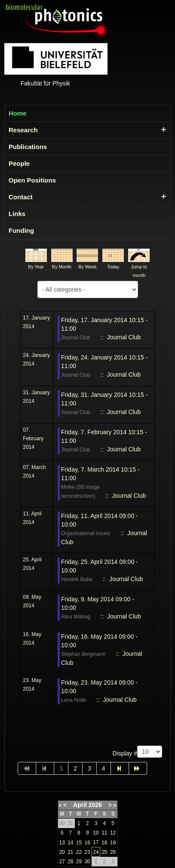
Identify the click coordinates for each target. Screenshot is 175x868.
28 (70, 862)
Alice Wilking (76, 617)
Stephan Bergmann (83, 654)
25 (104, 852)
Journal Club (75, 338)
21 (70, 852)
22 (79, 852)
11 (104, 833)
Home (18, 113)
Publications (28, 147)
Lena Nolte (74, 700)
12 (113, 833)
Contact (21, 197)
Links (17, 214)
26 (113, 852)
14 (70, 843)
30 (87, 862)
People (19, 163)
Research (23, 130)
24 (96, 852)
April (80, 805)
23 (87, 852)
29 (79, 862)
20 (62, 852)
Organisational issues (86, 533)
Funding (21, 230)
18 (104, 843)
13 (62, 843)
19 (113, 843)
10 (96, 833)
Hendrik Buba (77, 579)
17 (96, 842)
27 (62, 862)
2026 (95, 805)
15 (79, 843)
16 (87, 843)
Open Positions (32, 180)
